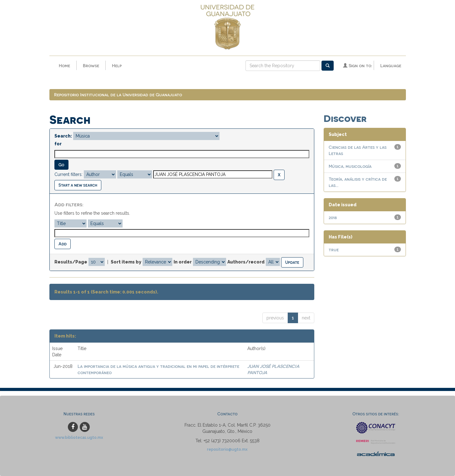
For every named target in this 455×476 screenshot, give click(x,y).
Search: (63, 136)
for (58, 144)
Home (64, 65)
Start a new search (78, 185)
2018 (333, 217)
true (334, 250)
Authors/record (246, 262)
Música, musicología (350, 166)
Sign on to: (358, 65)
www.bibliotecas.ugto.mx (79, 437)
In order (183, 262)
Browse (91, 65)
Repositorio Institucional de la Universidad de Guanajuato (118, 95)
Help (117, 65)
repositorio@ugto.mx (227, 449)
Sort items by (126, 262)
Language (391, 65)
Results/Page (71, 262)
